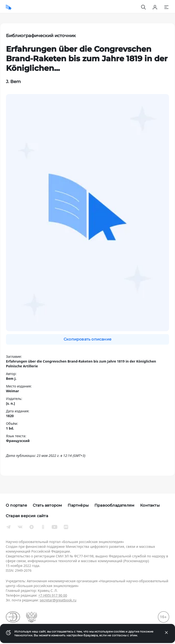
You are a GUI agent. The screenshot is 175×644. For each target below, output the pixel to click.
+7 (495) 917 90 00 (53, 595)
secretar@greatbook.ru (58, 600)
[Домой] (9, 7)
